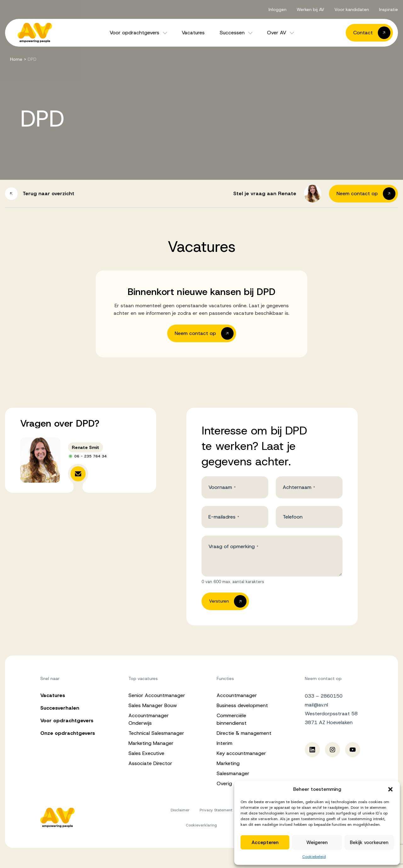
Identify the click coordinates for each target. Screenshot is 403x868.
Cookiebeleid (314, 857)
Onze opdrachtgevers (68, 733)
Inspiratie (389, 9)
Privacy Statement (216, 810)
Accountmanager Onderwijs (149, 719)
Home (16, 59)
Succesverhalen (60, 708)
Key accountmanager (241, 753)
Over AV (277, 33)
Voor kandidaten (352, 9)
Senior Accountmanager (157, 695)
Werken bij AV (310, 9)
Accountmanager (237, 695)
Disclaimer (180, 810)
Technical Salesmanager (156, 733)
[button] (390, 789)
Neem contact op (323, 678)
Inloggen (278, 9)
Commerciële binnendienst (232, 719)
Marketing (228, 763)
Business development (242, 705)
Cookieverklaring (201, 825)
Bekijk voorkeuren (369, 842)
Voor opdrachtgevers (134, 33)
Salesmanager (233, 773)
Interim (224, 743)
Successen (232, 33)
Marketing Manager (151, 743)
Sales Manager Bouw (153, 705)
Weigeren (317, 842)
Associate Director (150, 763)
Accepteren (265, 842)
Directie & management (244, 733)
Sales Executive (146, 753)
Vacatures (193, 33)
